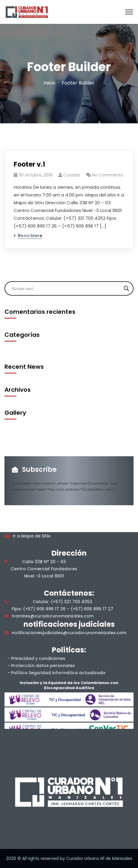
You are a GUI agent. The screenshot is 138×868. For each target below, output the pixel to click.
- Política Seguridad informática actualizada (56, 673)
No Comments (107, 175)
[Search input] (66, 288)
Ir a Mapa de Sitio (32, 536)
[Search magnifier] (126, 288)
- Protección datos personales (41, 666)
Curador (72, 175)
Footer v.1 (29, 164)
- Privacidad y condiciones (36, 658)
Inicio (49, 83)
